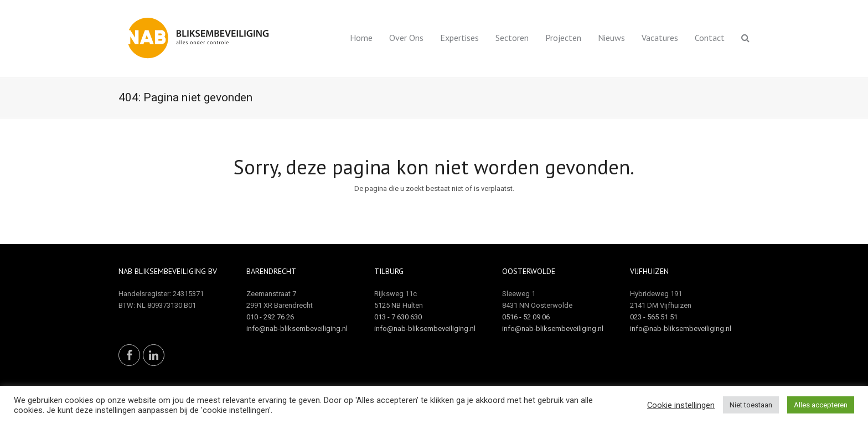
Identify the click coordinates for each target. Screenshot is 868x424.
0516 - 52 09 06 (526, 317)
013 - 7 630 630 (398, 317)
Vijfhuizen (649, 271)
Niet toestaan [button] (751, 405)
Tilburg (389, 271)
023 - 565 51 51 (654, 317)
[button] (745, 39)
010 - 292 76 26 (270, 317)
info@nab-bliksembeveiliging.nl (297, 329)
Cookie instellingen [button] (681, 405)
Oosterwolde (529, 271)
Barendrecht (271, 271)
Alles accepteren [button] (821, 405)
